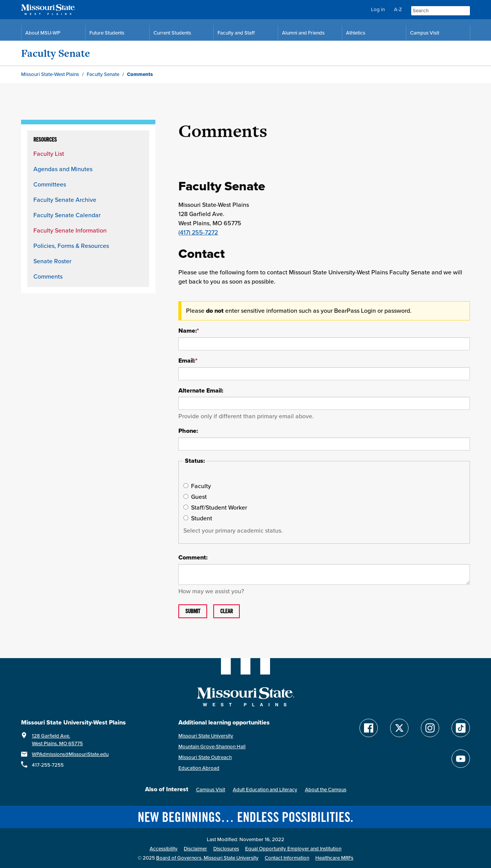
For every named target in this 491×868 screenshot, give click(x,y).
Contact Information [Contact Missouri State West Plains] (287, 858)
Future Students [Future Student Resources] (107, 33)
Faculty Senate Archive (65, 200)
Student (198, 518)
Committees (50, 184)
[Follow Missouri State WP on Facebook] (369, 728)
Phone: (188, 431)
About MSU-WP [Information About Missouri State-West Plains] (43, 33)
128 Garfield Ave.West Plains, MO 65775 (57, 740)
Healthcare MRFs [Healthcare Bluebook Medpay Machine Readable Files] (334, 858)
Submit (193, 611)
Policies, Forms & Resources (71, 246)
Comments (48, 276)
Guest (195, 497)
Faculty (197, 486)
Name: (189, 331)
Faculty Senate (56, 53)
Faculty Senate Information (70, 230)
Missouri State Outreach (205, 757)
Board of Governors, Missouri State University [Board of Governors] (207, 858)
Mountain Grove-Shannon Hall (212, 747)
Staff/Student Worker (215, 507)
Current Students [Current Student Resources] (172, 33)
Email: (188, 361)
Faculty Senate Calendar (67, 215)
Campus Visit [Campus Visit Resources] (425, 33)
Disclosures (226, 849)
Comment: (193, 558)
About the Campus (326, 790)
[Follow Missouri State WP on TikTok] (461, 728)
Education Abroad (199, 768)
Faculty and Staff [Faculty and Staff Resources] (236, 33)
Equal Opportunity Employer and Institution (293, 849)
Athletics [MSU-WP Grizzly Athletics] (356, 33)
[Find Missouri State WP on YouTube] (461, 759)
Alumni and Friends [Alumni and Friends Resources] (303, 33)
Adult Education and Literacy (265, 790)
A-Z (398, 9)
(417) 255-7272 (198, 232)
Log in (378, 9)
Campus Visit (211, 790)
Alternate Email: (201, 391)
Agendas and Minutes (63, 169)
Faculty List (49, 153)
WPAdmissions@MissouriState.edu (70, 754)
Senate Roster (52, 261)
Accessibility (164, 849)
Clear (227, 611)
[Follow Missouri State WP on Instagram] (430, 728)
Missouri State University (206, 736)
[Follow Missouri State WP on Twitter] (399, 728)
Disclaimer (195, 849)
